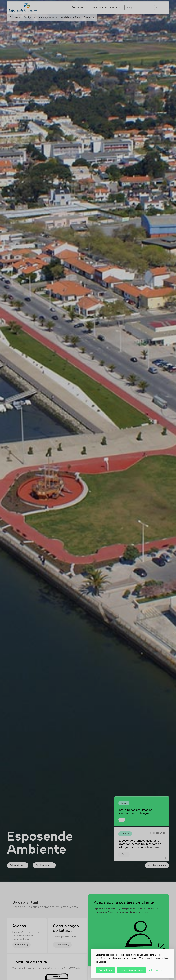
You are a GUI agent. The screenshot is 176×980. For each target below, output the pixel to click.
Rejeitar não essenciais (131, 970)
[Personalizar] (155, 970)
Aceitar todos (105, 970)
